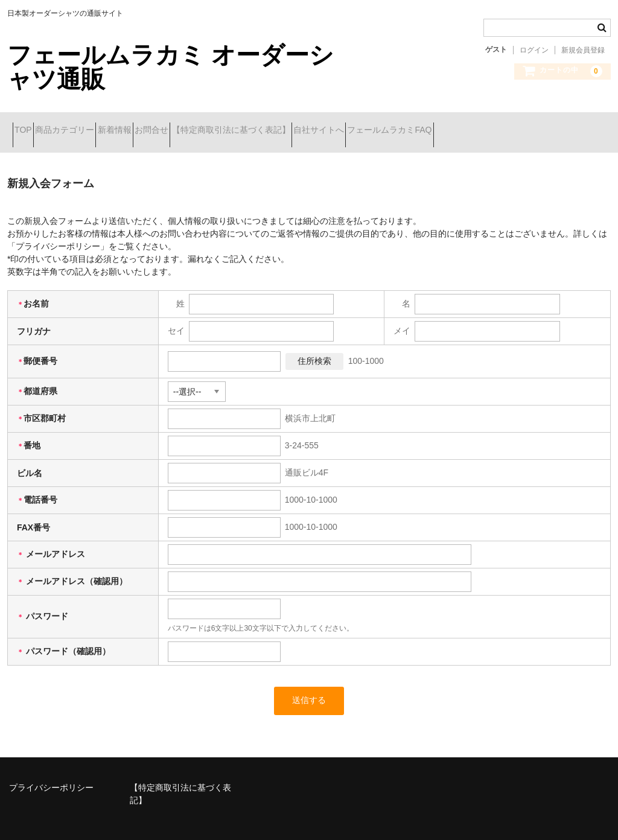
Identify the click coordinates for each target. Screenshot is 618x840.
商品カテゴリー (91, 125)
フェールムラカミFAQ (523, 125)
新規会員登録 (583, 50)
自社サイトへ (431, 125)
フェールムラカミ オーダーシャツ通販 (170, 67)
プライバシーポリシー (51, 772)
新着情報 (162, 125)
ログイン (534, 50)
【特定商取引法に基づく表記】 (322, 125)
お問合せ (221, 125)
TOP (29, 125)
